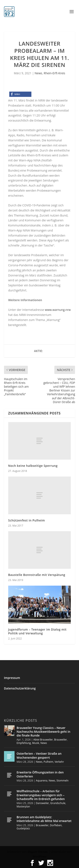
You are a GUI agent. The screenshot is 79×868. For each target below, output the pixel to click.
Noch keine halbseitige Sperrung (33, 466)
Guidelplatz (23, 828)
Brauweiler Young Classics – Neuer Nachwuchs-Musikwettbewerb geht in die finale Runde (44, 732)
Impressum (12, 678)
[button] (20, 94)
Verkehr (59, 762)
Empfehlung (24, 743)
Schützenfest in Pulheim (27, 520)
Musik (36, 743)
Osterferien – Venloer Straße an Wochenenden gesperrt (39, 755)
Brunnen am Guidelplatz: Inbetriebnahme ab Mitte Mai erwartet (44, 819)
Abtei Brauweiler (43, 740)
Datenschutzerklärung (20, 688)
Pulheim (48, 762)
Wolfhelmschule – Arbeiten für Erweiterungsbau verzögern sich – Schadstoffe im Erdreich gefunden (41, 795)
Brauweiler (60, 740)
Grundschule (58, 803)
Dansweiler (42, 803)
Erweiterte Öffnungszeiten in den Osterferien (40, 774)
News (38, 73)
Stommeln (62, 781)
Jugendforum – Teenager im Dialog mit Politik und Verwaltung (37, 631)
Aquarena (42, 781)
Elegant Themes (37, 852)
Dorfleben (56, 825)
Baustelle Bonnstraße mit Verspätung (37, 575)
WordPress (39, 856)
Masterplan (23, 806)
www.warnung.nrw (58, 310)
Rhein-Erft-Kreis (54, 73)
